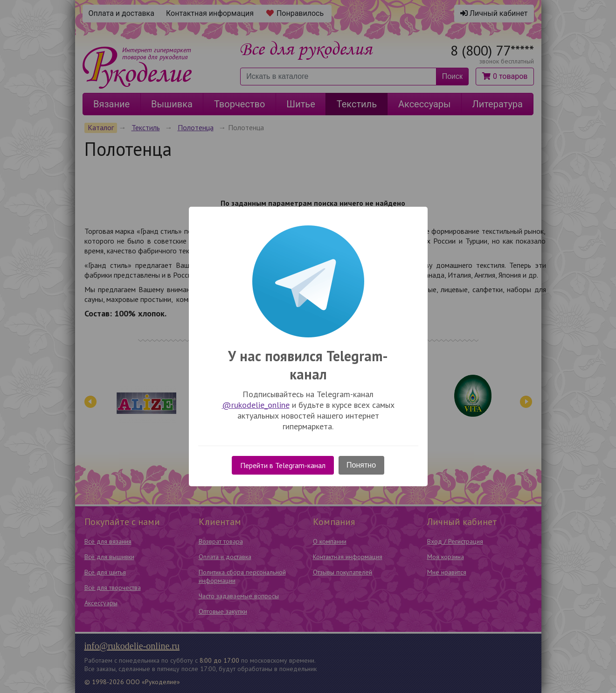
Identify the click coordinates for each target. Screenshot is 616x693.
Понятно (361, 465)
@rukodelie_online (256, 405)
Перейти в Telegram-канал (283, 465)
